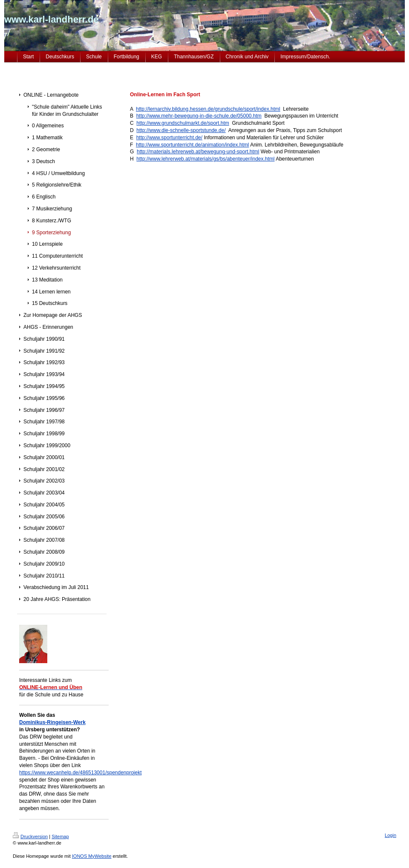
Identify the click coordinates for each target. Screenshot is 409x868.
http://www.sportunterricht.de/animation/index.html (192, 145)
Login (390, 835)
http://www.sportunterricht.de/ (169, 138)
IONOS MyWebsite (92, 856)
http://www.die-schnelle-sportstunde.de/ (181, 130)
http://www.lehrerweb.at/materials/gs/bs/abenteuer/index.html (205, 159)
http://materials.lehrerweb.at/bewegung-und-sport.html (198, 152)
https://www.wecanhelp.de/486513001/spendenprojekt (81, 773)
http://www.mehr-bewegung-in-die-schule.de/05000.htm (199, 116)
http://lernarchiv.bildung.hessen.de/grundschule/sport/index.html (208, 109)
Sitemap (60, 836)
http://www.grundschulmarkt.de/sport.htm (183, 123)
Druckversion (30, 836)
